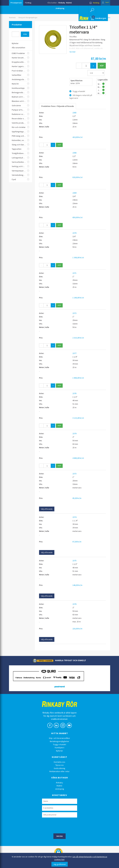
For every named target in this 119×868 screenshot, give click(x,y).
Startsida (12, 17)
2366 (74, 153)
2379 (74, 434)
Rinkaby (62, 3)
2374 (74, 517)
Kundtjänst (59, 748)
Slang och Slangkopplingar (28, 17)
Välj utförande (47, 509)
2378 (74, 393)
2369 (74, 193)
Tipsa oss (59, 765)
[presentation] (63, 825)
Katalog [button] (90, 3)
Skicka (60, 836)
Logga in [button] (103, 3)
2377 (74, 353)
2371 (74, 273)
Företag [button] (28, 3)
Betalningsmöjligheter (59, 741)
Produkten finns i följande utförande (58, 106)
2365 (74, 113)
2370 (74, 233)
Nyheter (60, 751)
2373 (74, 474)
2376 (74, 604)
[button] (92, 10)
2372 (74, 313)
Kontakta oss (60, 762)
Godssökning (60, 768)
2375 (74, 561)
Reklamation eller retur (59, 771)
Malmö (69, 3)
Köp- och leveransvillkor (60, 738)
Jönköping (60, 8)
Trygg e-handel (59, 744)
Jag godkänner (60, 864)
